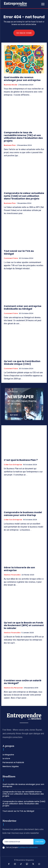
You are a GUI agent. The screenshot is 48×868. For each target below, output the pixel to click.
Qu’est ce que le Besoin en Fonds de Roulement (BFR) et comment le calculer (24, 625)
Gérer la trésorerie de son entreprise (19, 569)
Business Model (11, 85)
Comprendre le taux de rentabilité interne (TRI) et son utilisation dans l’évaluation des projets (23, 137)
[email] (18, 842)
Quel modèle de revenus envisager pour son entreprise (22, 79)
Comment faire (11, 258)
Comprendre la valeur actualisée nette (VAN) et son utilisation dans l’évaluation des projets (24, 196)
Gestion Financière (12, 575)
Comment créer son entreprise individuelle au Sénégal (23, 307)
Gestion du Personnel (13, 688)
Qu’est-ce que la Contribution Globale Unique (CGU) (22, 363)
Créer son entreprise (13, 465)
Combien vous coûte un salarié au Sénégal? (23, 682)
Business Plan (10, 145)
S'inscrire (39, 842)
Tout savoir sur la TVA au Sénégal (19, 252)
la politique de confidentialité (28, 847)
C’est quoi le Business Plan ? (21, 460)
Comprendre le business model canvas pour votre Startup (23, 514)
